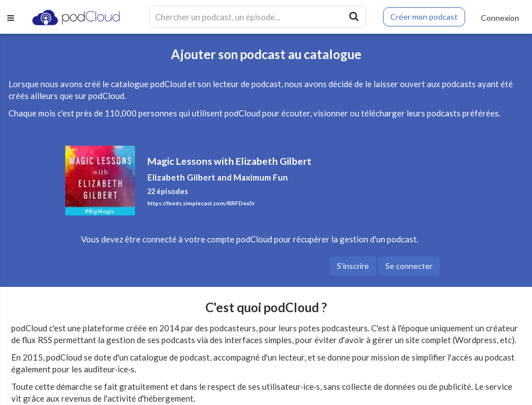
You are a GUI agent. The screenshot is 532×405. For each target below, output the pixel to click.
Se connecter (409, 266)
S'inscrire (353, 266)
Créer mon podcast (424, 17)
